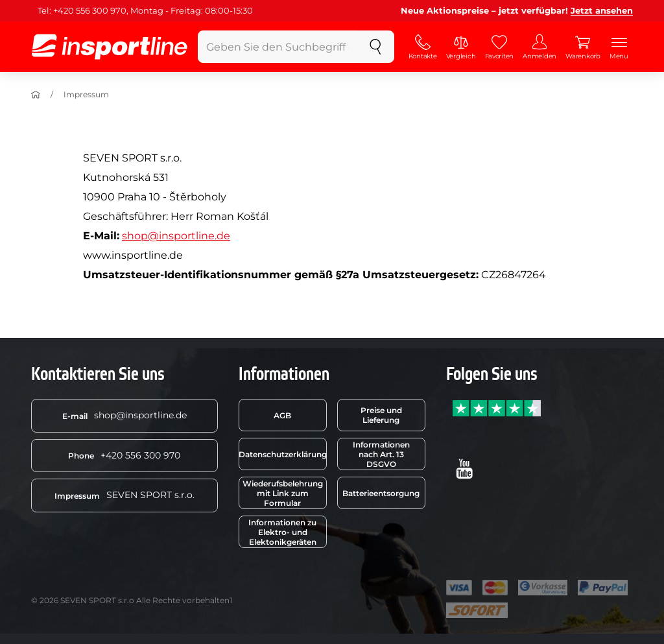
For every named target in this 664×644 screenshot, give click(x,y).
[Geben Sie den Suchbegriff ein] (278, 47)
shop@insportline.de (176, 236)
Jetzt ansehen (602, 10)
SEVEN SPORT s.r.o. (124, 495)
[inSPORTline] (110, 47)
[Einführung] (36, 95)
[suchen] (375, 47)
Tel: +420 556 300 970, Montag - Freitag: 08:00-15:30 (145, 10)
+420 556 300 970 (124, 455)
